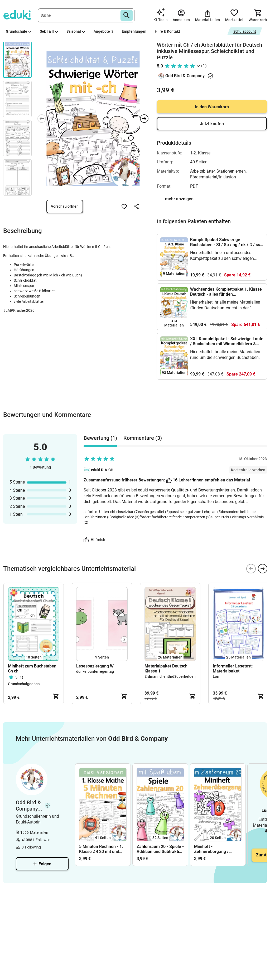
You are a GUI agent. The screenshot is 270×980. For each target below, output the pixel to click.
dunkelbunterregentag (95, 671)
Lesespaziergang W (95, 666)
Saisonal (76, 31)
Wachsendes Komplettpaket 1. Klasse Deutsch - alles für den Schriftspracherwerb (226, 292)
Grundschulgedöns (24, 684)
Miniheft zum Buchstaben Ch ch (32, 669)
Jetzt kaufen (212, 124)
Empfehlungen (134, 31)
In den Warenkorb (212, 107)
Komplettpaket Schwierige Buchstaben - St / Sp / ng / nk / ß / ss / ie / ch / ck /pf (226, 242)
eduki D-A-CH (102, 470)
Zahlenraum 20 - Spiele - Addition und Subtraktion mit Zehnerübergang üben (160, 849)
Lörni (217, 676)
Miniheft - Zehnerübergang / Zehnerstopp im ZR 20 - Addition (216, 849)
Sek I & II (49, 31)
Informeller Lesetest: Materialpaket (233, 669)
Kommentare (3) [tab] (143, 438)
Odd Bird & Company (185, 76)
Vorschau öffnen (65, 206)
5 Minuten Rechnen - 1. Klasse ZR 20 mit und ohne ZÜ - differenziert (101, 849)
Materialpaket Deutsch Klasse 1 (166, 669)
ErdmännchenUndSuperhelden (170, 676)
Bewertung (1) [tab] (100, 438)
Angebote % (103, 31)
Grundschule (19, 31)
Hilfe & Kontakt (167, 31)
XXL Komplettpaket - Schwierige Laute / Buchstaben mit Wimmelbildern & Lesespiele (227, 341)
